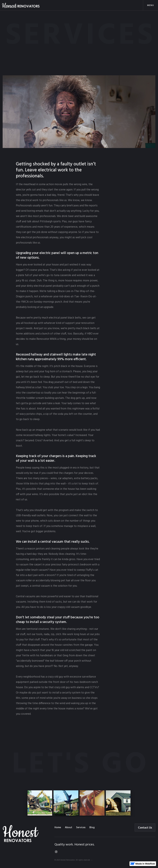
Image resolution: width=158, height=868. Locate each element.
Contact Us (145, 828)
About (69, 828)
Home (58, 828)
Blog (92, 828)
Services (81, 828)
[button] (150, 5)
